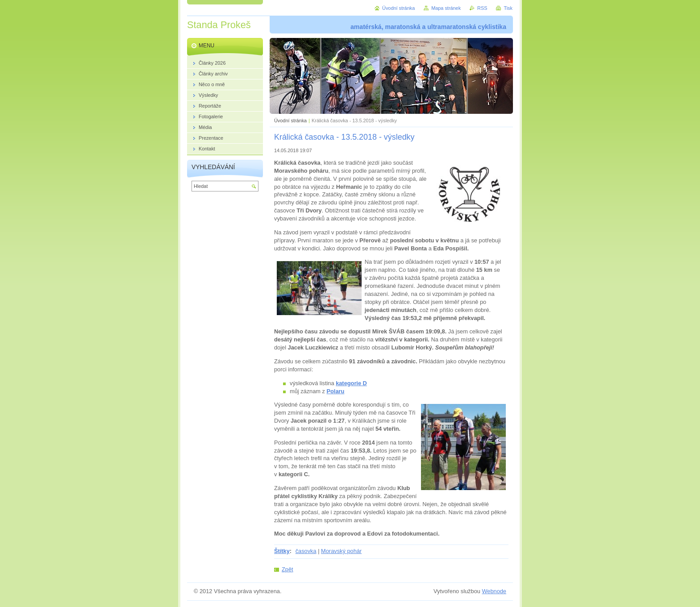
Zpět (287, 569)
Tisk (508, 8)
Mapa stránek (446, 8)
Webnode (494, 591)
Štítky (282, 551)
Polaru (336, 391)
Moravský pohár (341, 551)
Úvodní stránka (290, 121)
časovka (306, 551)
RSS (482, 8)
